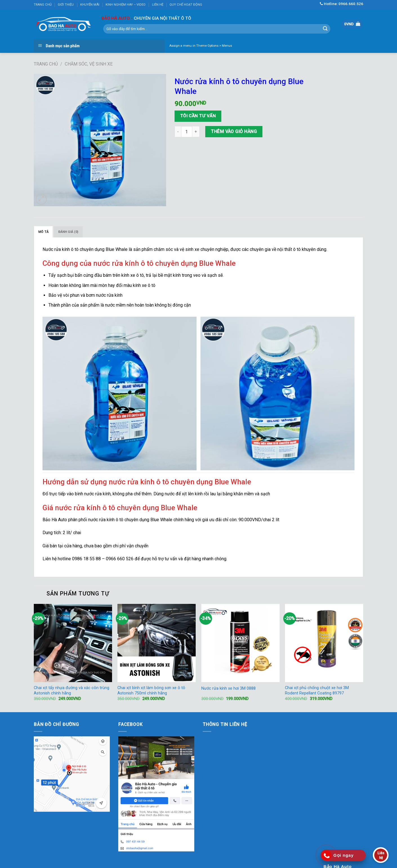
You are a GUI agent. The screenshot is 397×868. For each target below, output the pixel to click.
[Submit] (325, 29)
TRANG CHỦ (43, 5)
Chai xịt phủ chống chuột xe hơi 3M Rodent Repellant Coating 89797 (317, 691)
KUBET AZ (44, 815)
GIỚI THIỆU (66, 5)
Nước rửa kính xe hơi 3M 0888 (228, 688)
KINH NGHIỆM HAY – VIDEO (126, 5)
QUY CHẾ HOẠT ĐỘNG (186, 5)
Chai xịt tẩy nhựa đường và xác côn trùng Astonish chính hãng (72, 691)
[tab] (43, 232)
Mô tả (43, 232)
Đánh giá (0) (68, 232)
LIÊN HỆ (158, 5)
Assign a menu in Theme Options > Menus (201, 46)
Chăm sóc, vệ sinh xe (89, 64)
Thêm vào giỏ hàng (234, 131)
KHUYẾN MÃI (90, 5)
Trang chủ (46, 64)
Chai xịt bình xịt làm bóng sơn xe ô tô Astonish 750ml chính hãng (151, 691)
